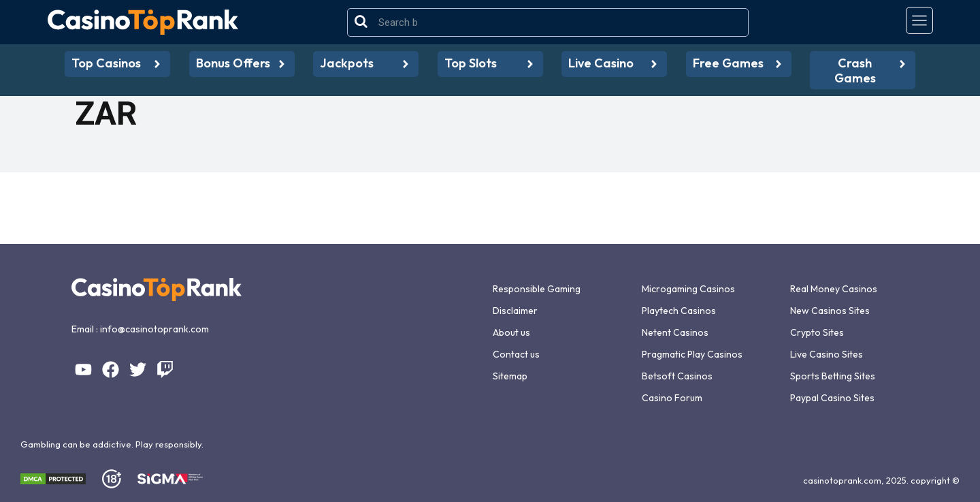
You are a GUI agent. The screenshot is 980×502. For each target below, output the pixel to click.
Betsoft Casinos (677, 376)
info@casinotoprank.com (154, 329)
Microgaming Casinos (688, 289)
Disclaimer (515, 311)
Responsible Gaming (537, 289)
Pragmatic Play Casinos (692, 354)
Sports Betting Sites (833, 376)
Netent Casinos (675, 332)
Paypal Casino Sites (832, 398)
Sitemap (510, 376)
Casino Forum (672, 398)
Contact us (516, 354)
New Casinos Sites (830, 311)
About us (511, 332)
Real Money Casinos (834, 289)
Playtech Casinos (679, 311)
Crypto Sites (817, 332)
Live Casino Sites (827, 354)
